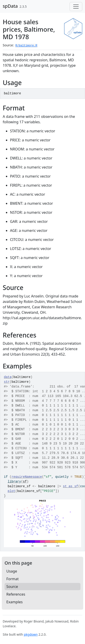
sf (25, 482)
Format (12, 579)
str (7, 382)
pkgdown (31, 634)
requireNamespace (27, 477)
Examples (15, 602)
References (16, 594)
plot (12, 491)
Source (12, 587)
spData (10, 6)
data (8, 377)
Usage (12, 571)
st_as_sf (71, 486)
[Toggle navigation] (76, 7)
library (14, 482)
